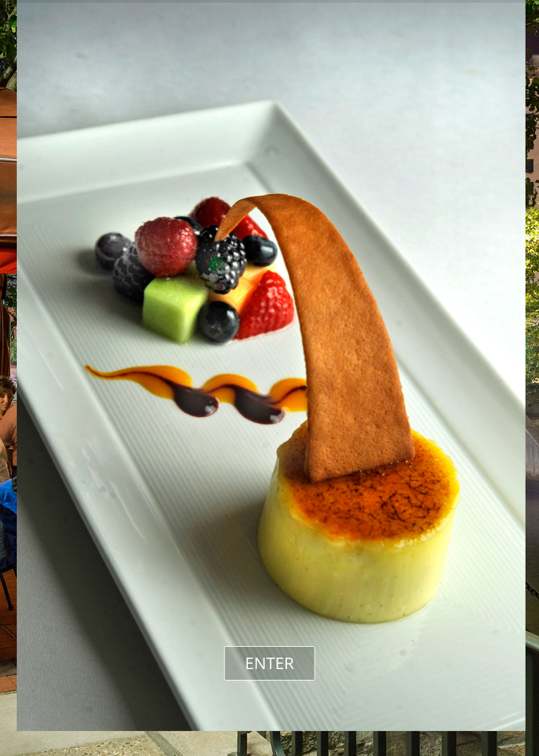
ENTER (270, 663)
